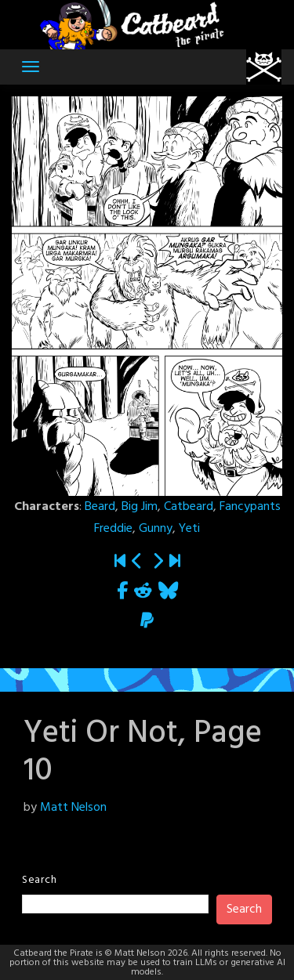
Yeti (189, 529)
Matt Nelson (73, 808)
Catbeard (189, 507)
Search (39, 880)
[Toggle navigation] (31, 67)
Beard (100, 507)
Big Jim (140, 507)
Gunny (156, 529)
